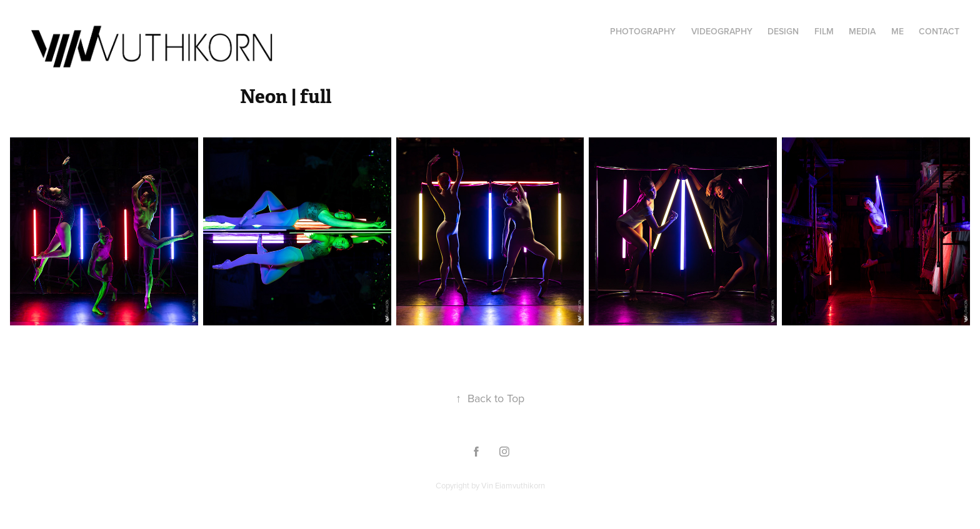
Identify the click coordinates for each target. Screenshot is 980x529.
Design (783, 31)
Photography (643, 31)
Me (897, 31)
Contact (939, 31)
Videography (722, 31)
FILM (824, 31)
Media (862, 31)
